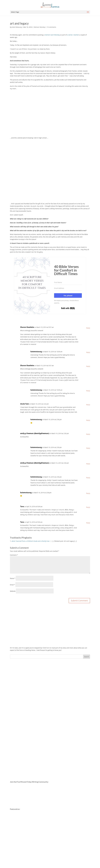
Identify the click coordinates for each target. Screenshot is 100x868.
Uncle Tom (25, 404)
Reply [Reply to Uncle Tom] (88, 405)
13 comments (51, 27)
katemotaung (36, 352)
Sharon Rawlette (27, 327)
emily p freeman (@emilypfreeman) (35, 433)
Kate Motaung (17, 27)
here (48, 648)
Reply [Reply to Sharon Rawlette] (88, 328)
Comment (14, 555)
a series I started (73, 35)
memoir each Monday (52, 35)
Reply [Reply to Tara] (88, 507)
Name (13, 578)
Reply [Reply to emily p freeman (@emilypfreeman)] (88, 434)
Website (13, 591)
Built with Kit (68, 308)
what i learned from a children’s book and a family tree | (31, 541)
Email (12, 585)
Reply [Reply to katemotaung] (88, 352)
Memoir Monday (40, 27)
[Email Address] (68, 288)
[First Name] (68, 282)
